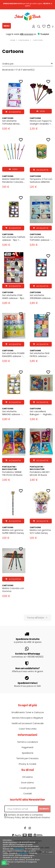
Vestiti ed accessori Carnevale (28, 723)
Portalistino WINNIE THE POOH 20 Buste (12, 474)
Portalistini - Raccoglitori (10, 468)
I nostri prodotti (27, 788)
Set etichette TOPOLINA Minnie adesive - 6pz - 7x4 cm (13, 122)
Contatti (28, 794)
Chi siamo (27, 777)
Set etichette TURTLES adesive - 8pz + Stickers (14, 239)
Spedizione (28, 753)
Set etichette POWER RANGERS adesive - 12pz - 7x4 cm (13, 355)
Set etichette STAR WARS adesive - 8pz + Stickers (13, 297)
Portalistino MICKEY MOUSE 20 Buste (40, 474)
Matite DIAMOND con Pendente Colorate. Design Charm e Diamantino (13, 181)
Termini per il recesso (27, 758)
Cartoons (8, 118)
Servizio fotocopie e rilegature (28, 718)
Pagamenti (27, 747)
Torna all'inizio (38, 618)
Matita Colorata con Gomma (13, 590)
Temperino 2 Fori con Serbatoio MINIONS (41, 181)
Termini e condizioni (27, 742)
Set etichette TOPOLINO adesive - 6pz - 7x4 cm (40, 239)
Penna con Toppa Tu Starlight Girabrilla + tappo (41, 122)
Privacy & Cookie (27, 764)
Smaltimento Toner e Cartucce (28, 712)
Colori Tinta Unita (28, 729)
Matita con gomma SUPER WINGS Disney (13, 532)
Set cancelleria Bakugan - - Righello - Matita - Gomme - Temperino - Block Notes (41, 413)
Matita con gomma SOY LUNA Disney (40, 532)
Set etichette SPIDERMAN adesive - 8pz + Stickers (41, 297)
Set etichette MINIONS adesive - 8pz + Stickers (12, 413)
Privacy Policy (14, 817)
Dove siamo (27, 783)
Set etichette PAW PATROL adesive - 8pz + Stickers (40, 355)
